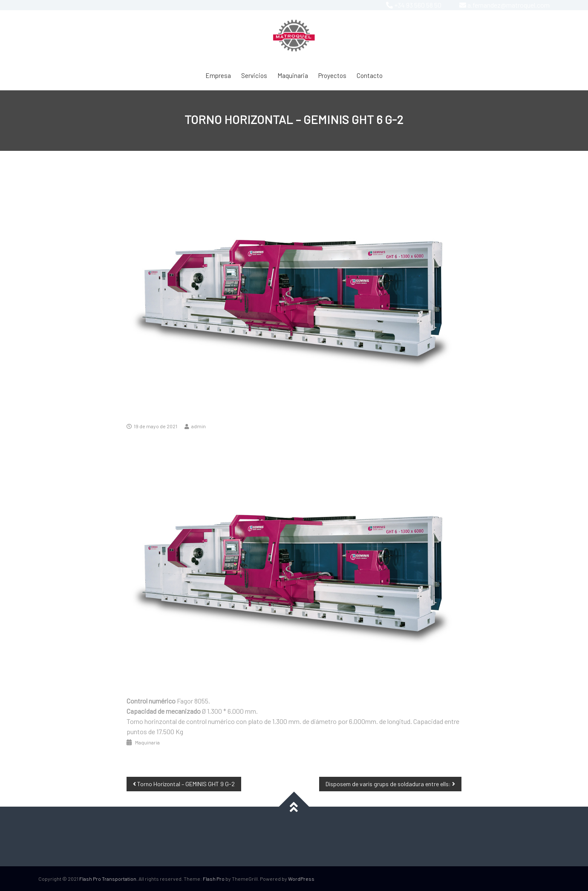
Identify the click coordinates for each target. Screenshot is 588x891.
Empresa (218, 75)
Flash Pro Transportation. (108, 879)
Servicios (254, 75)
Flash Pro (214, 879)
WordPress (301, 879)
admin (199, 426)
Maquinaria (293, 75)
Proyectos (332, 75)
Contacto (370, 75)
